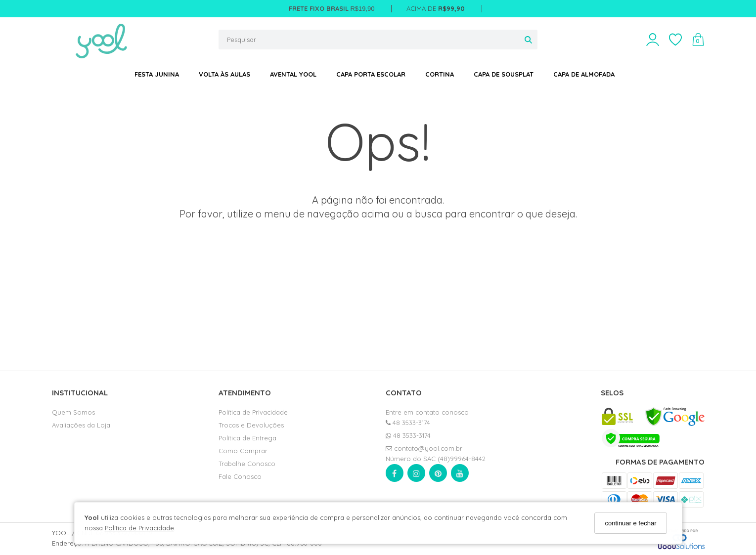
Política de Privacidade (139, 528)
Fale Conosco (240, 476)
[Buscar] (528, 40)
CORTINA (440, 74)
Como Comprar (243, 451)
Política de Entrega (247, 438)
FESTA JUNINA (157, 74)
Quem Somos (73, 412)
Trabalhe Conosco (247, 464)
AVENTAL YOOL (293, 74)
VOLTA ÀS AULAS (224, 74)
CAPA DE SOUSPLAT (504, 74)
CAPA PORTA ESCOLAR (371, 74)
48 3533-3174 (408, 423)
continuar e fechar (630, 523)
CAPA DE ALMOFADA (584, 74)
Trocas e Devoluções (251, 425)
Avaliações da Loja (81, 425)
